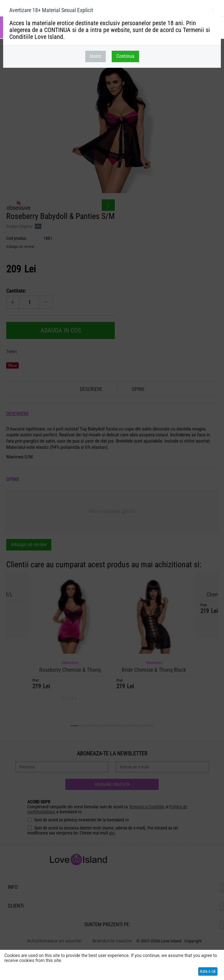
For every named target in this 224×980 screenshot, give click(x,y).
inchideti (213, 11)
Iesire (96, 56)
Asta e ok (208, 971)
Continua (125, 56)
